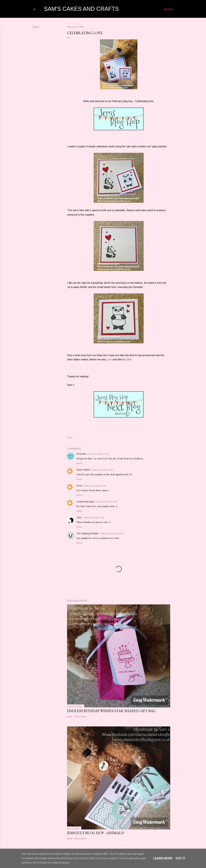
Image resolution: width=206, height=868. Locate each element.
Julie (128, 359)
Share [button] (36, 27)
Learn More (163, 858)
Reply (79, 463)
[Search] (168, 9)
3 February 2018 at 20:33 (95, 486)
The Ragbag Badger (88, 533)
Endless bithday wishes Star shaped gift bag (111, 711)
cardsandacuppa (85, 502)
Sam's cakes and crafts (81, 9)
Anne (79, 486)
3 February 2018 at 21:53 (106, 502)
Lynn (109, 359)
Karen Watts (83, 470)
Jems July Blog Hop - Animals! (96, 833)
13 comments (81, 839)
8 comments (80, 717)
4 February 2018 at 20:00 (112, 533)
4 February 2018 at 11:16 (93, 518)
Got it (181, 858)
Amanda (81, 454)
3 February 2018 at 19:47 (102, 470)
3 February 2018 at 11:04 (98, 454)
